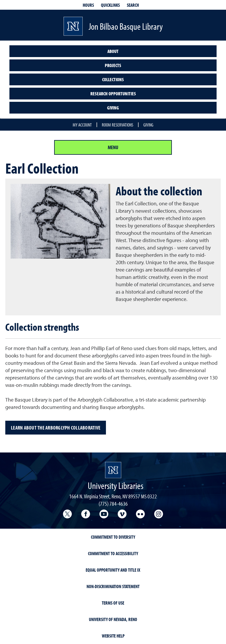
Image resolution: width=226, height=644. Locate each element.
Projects (113, 65)
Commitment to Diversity (113, 537)
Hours (88, 5)
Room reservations (118, 125)
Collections (113, 79)
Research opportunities (113, 94)
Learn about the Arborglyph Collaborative (56, 428)
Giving (113, 108)
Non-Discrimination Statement (113, 586)
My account (82, 125)
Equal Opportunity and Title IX (113, 570)
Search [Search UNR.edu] (133, 5)
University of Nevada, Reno (113, 619)
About (113, 51)
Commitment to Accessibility (113, 553)
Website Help (113, 636)
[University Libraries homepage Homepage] (113, 470)
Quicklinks (110, 5)
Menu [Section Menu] (113, 147)
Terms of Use (113, 603)
